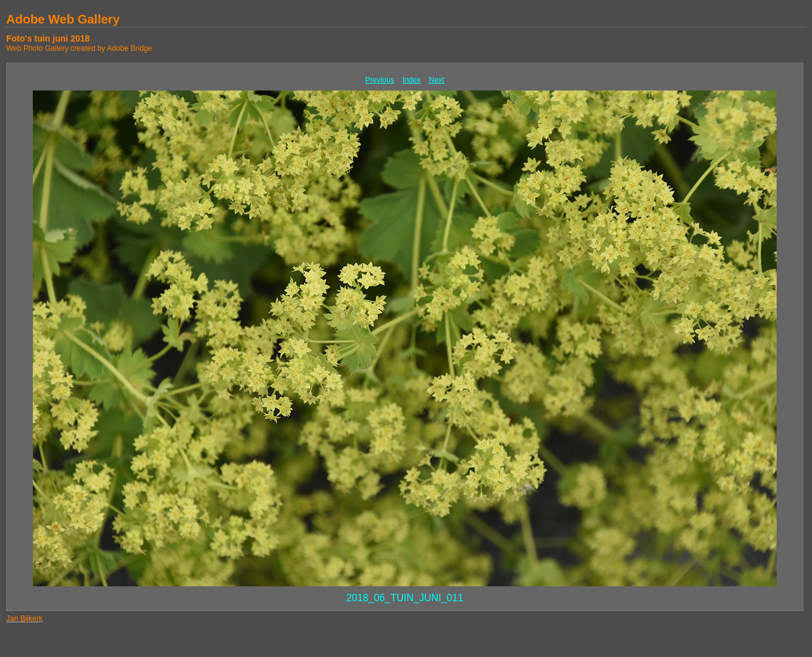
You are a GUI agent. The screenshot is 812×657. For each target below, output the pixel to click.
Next (437, 80)
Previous (380, 80)
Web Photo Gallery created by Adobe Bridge (79, 48)
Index (411, 80)
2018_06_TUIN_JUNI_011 (405, 598)
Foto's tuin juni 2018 (48, 38)
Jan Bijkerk (24, 619)
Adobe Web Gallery (63, 19)
